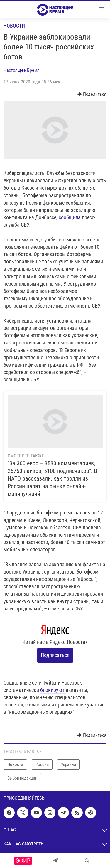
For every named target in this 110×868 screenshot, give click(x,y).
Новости (14, 26)
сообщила (70, 217)
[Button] (92, 94)
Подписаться (55, 655)
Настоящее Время (22, 70)
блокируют (53, 690)
